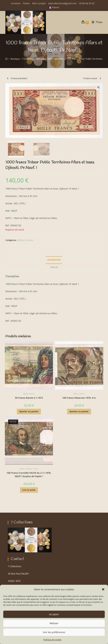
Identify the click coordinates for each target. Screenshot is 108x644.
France (32, 394)
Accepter (54, 614)
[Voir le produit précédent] (8, 78)
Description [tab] (54, 261)
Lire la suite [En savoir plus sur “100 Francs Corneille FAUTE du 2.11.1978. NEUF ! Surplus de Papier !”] (29, 490)
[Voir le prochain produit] (100, 78)
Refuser (54, 623)
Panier (26, 3)
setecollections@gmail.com (62, 3)
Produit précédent (19, 78)
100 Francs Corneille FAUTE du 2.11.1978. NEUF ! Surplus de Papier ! (29, 475)
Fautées (28, 469)
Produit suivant (90, 78)
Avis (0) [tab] (54, 268)
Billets (21, 241)
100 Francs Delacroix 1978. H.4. (79, 398)
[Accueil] (6, 59)
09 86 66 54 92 (87, 3)
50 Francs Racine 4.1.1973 (29, 398)
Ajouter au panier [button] (29, 412)
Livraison (16, 3)
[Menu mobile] (96, 22)
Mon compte (39, 3)
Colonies (29, 241)
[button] (103, 589)
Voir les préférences (54, 632)
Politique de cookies (52, 640)
